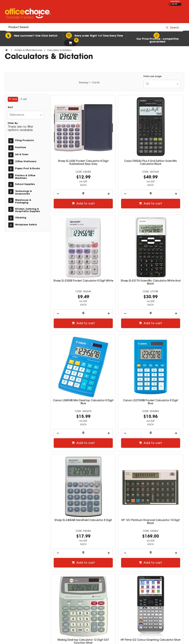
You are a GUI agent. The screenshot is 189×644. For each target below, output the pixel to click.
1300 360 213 (142, 583)
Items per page (152, 76)
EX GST (170, 4)
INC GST (175, 4)
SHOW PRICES (175, 2)
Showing (89, 83)
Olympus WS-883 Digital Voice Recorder (162, 447)
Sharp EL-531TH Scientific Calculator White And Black (72, 244)
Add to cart (74, 184)
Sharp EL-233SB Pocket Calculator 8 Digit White (162, 143)
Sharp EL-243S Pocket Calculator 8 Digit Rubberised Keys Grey (72, 144)
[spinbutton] (72, 174)
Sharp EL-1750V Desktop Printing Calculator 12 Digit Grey (117, 448)
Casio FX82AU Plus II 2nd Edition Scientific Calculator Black (117, 144)
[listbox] (162, 84)
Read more (16, 569)
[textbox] (73, 14)
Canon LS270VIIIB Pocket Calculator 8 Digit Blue (162, 244)
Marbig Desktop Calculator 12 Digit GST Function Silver (162, 345)
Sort (10, 108)
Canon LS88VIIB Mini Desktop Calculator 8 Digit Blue (117, 244)
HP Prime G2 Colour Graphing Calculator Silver (72, 447)
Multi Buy (164, 476)
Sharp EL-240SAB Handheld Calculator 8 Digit (72, 345)
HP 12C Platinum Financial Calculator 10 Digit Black (117, 345)
